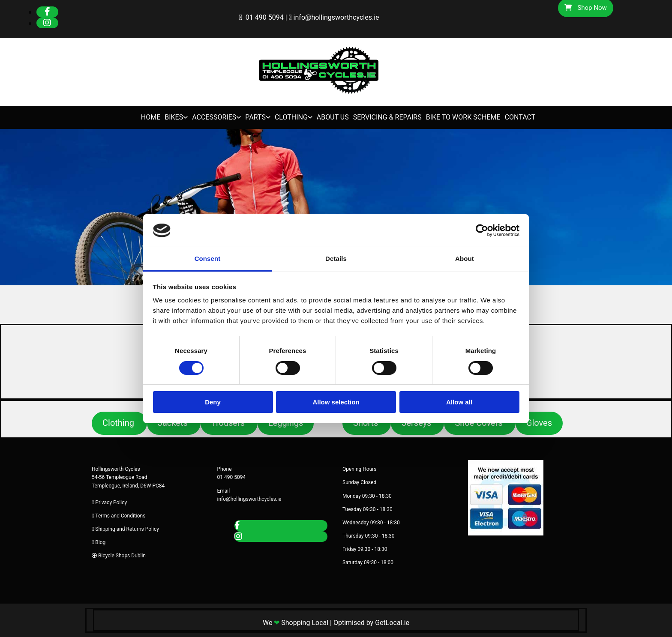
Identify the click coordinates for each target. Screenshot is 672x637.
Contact (520, 117)
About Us (333, 117)
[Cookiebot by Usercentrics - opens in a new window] (482, 230)
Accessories (214, 117)
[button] (119, 423)
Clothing (291, 117)
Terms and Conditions (120, 516)
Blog (100, 542)
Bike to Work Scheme (463, 117)
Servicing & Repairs (387, 117)
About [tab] (465, 259)
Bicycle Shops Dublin (122, 556)
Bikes (174, 117)
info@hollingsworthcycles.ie (336, 17)
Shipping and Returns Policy (127, 529)
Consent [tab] (208, 259)
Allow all (459, 402)
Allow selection (336, 402)
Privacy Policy (111, 502)
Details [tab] (336, 259)
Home (151, 117)
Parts (255, 117)
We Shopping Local (295, 623)
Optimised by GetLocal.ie (371, 623)
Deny (213, 402)
